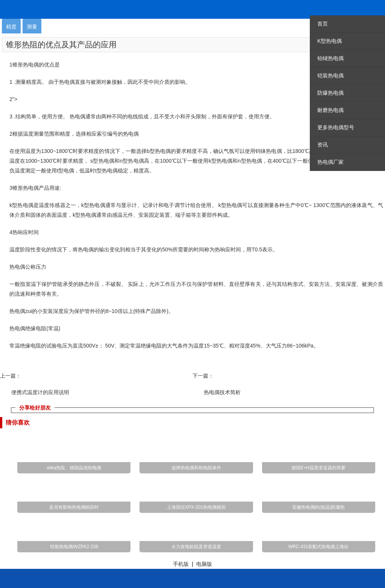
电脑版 (204, 564)
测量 (32, 27)
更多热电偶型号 (336, 127)
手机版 (181, 564)
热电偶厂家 (330, 162)
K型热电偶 (330, 41)
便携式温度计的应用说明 (40, 392)
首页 (323, 24)
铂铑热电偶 (330, 58)
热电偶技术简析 (222, 392)
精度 (11, 27)
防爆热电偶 (330, 93)
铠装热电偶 (330, 76)
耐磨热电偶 (330, 110)
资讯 (323, 145)
